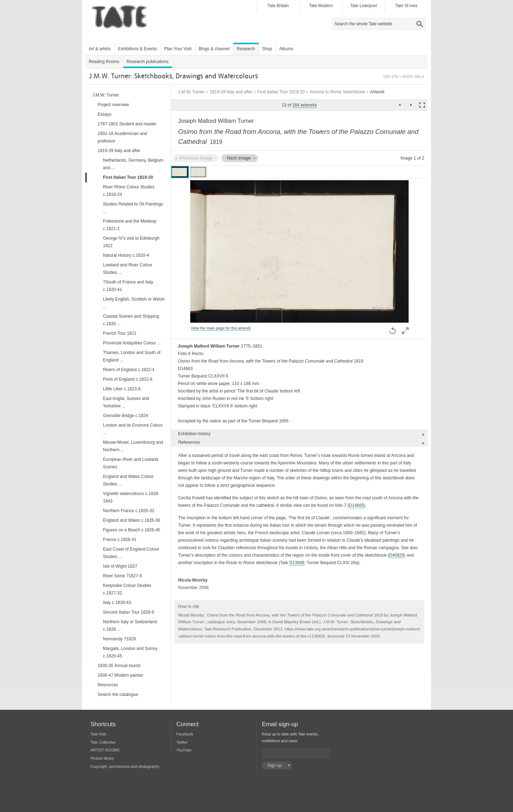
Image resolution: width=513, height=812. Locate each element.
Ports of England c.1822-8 (128, 379)
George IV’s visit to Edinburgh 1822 (131, 242)
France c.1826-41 (120, 540)
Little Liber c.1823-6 (122, 389)
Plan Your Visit (178, 49)
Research (246, 49)
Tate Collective (103, 742)
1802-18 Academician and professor (122, 137)
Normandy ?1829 (119, 639)
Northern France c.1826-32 (129, 511)
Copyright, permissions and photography (125, 766)
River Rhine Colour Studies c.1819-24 (129, 191)
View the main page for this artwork (221, 328)
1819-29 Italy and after (231, 92)
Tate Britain (278, 6)
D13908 (297, 563)
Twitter (182, 742)
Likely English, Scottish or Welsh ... (134, 303)
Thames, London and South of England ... (132, 356)
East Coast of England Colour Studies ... (131, 553)
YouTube (184, 750)
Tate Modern (321, 6)
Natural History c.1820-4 (126, 255)
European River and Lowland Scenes (131, 463)
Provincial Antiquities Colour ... (132, 343)
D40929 (397, 555)
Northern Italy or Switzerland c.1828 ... (130, 626)
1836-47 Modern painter (120, 675)
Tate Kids (98, 734)
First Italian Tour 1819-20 (281, 92)
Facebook (185, 734)
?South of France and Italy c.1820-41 (128, 286)
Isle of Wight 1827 (120, 566)
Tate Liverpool (364, 6)
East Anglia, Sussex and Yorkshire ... (126, 402)
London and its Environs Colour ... (133, 429)
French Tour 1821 (120, 333)
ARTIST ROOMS (105, 750)
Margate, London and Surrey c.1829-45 (130, 652)
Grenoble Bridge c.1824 (126, 416)
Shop (267, 49)
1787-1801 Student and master (127, 124)
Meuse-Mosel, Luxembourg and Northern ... (133, 446)
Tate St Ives (406, 6)
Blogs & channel (214, 49)
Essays (105, 114)
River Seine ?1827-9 (122, 576)
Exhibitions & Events (137, 49)
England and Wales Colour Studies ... (128, 480)
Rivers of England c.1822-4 (129, 370)
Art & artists (100, 49)
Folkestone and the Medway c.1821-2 (130, 225)
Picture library (102, 758)
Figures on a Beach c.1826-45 (132, 530)
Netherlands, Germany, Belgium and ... (133, 164)
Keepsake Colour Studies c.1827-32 (127, 589)
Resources (108, 685)
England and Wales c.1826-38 (131, 520)
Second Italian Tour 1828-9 (128, 612)
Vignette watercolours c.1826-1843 (131, 497)
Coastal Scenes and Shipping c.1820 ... (131, 320)
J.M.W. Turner (191, 92)
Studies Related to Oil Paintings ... (133, 208)
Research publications (147, 62)
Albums (286, 49)
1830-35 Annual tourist (119, 666)
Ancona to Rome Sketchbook (337, 92)
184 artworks (305, 105)
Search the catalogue (118, 694)
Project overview (113, 105)
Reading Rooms (104, 62)
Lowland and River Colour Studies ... (128, 269)
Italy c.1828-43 (117, 603)
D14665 (357, 505)
